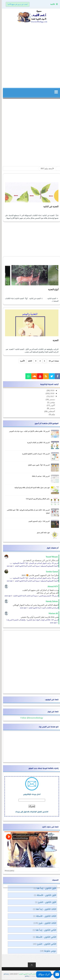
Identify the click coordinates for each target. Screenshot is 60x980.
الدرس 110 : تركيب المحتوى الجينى (37, 522)
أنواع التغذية (51, 290)
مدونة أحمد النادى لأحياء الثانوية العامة (30, 974)
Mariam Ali (52, 614)
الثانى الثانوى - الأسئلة (44, 937)
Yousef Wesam (50, 557)
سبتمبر (50, 409)
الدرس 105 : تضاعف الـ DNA (39, 477)
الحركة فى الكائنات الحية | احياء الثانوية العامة (42, 608)
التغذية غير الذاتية (48, 207)
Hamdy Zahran (50, 602)
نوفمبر (50, 403)
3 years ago (7, 596)
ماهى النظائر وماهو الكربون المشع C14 (36, 499)
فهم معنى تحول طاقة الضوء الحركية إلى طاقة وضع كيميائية (30, 488)
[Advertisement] (30, 55)
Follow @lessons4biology (30, 718)
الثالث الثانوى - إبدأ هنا (44, 910)
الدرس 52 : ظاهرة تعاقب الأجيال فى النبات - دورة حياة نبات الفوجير (28, 432)
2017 (50, 397)
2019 (50, 391)
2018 (50, 394)
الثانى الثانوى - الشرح (45, 944)
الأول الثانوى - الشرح (45, 903)
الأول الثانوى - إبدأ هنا (45, 889)
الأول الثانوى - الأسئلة (45, 896)
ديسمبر (50, 400)
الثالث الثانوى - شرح (46, 923)
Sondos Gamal (50, 572)
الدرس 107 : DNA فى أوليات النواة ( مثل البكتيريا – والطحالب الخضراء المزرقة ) (31, 620)
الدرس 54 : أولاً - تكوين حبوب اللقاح (37, 465)
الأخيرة (21, 361)
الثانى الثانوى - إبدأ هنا (44, 930)
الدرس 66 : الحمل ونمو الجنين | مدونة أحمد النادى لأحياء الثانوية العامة (34, 596)
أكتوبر (51, 406)
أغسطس (49, 412)
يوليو (51, 415)
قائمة (51, 4)
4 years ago (52, 623)
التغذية (53, 341)
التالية (28, 361)
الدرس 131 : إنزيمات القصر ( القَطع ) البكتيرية (34, 454)
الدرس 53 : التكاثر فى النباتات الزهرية (37, 443)
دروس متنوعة (48, 951)
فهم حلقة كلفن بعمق (41, 533)
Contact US (33, 976)
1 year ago (9, 566)
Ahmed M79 (51, 587)
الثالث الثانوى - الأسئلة (44, 916)
